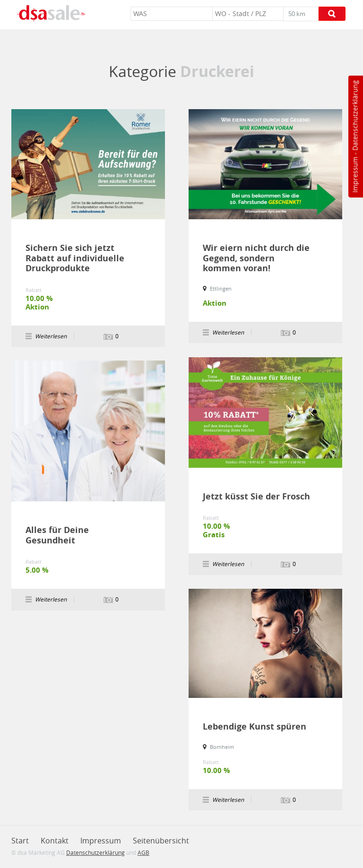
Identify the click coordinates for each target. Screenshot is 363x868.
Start (20, 841)
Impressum (355, 175)
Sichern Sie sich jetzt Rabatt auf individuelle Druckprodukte (75, 258)
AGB (143, 852)
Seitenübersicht (161, 841)
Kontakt (55, 841)
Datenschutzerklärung (355, 116)
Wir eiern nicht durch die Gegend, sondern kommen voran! (256, 258)
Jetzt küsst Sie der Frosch (256, 497)
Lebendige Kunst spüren (255, 727)
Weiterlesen (51, 336)
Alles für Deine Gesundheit (57, 535)
